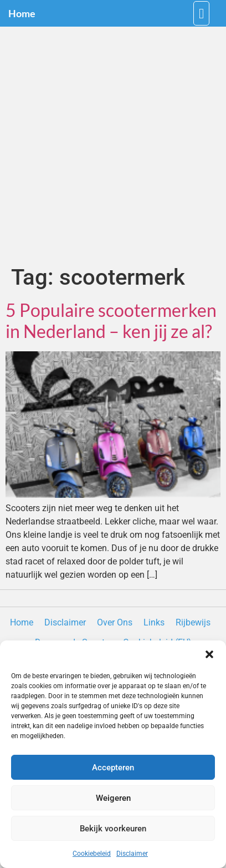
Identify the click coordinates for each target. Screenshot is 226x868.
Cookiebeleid (92, 854)
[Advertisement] (113, 145)
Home (22, 13)
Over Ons (115, 622)
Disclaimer (132, 854)
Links (154, 622)
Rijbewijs (193, 622)
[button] (209, 654)
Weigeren (113, 798)
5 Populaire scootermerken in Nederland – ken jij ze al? (111, 321)
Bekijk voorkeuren (113, 829)
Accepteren (113, 768)
